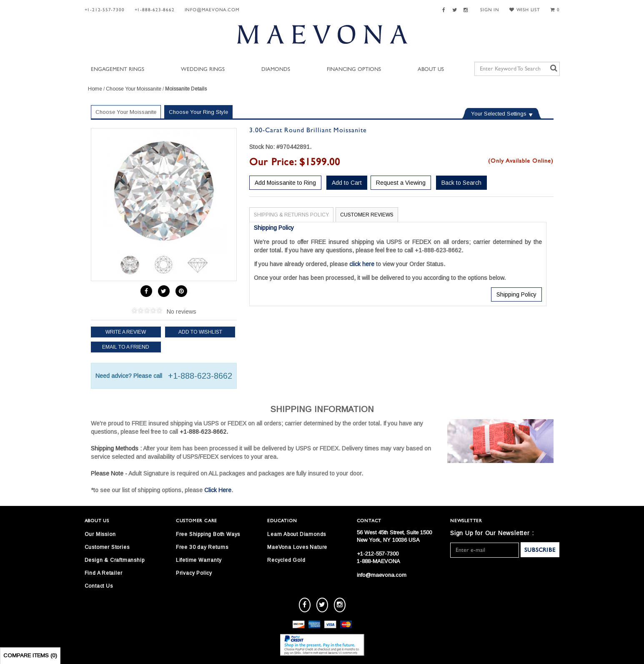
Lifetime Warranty (199, 560)
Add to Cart (347, 183)
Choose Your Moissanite (134, 89)
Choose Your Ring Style (198, 112)
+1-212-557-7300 (105, 10)
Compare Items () (30, 655)
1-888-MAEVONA (378, 561)
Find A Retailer (104, 573)
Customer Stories (107, 547)
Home (95, 89)
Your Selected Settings (499, 114)
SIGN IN (490, 10)
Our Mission (100, 534)
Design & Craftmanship (115, 560)
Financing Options (354, 69)
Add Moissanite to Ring (285, 183)
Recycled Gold (286, 560)
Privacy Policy (194, 573)
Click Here (218, 490)
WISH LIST (525, 10)
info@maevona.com (212, 10)
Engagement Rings (118, 69)
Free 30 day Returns (202, 547)
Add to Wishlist (200, 332)
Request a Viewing (401, 183)
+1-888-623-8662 (155, 10)
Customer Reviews (367, 215)
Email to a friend (126, 347)
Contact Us (99, 586)
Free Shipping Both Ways (208, 534)
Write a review (126, 332)
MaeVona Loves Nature (297, 547)
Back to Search (461, 183)
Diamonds (276, 69)
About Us (431, 69)
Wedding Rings (203, 69)
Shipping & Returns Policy (291, 215)
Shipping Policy (516, 294)
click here (362, 264)
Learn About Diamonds (297, 534)
